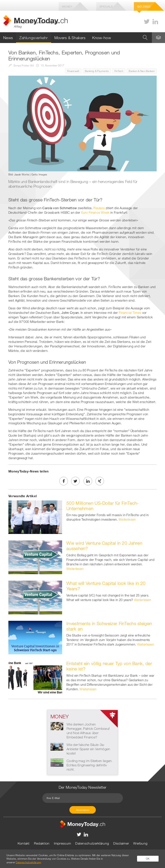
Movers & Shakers (70, 38)
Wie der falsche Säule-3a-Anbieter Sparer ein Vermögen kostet (88, 749)
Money (67, 6)
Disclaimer (121, 843)
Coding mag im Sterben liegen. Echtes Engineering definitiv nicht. (90, 765)
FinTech (119, 71)
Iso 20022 (144, 6)
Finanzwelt (73, 71)
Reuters (99, 208)
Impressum (63, 843)
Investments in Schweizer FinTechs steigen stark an (109, 626)
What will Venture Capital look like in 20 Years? (106, 586)
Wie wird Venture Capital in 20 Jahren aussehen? (104, 546)
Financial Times (130, 313)
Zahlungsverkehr (34, 38)
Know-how (102, 38)
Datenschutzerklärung (92, 843)
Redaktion (42, 843)
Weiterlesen (127, 519)
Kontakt (24, 843)
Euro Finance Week (95, 212)
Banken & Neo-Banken (142, 71)
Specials (106, 6)
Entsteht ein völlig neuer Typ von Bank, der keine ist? (109, 666)
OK (148, 859)
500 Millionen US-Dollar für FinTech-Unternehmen (103, 506)
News (8, 38)
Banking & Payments (97, 71)
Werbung (140, 843)
